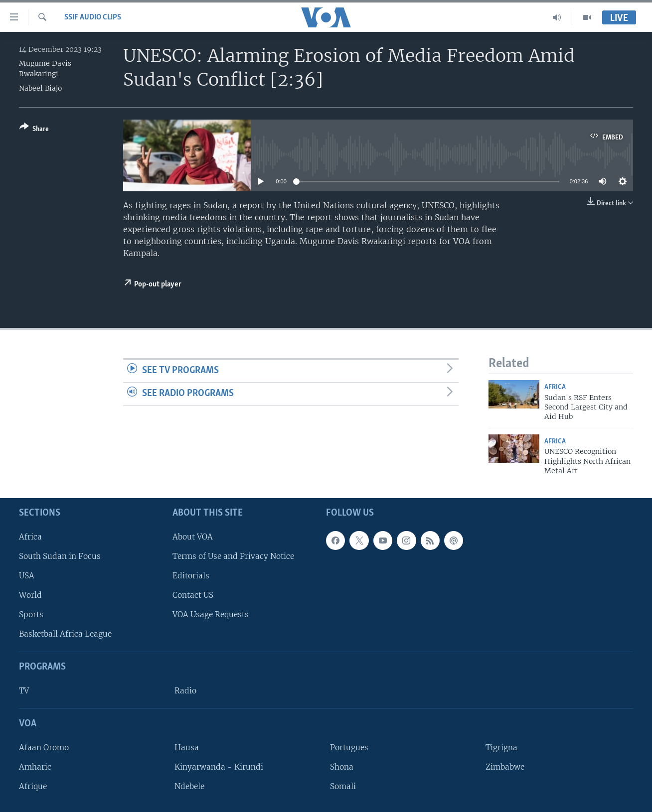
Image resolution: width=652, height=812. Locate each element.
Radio (185, 691)
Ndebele (189, 786)
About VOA (193, 536)
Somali (343, 786)
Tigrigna (501, 747)
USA (27, 576)
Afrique (33, 786)
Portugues (349, 747)
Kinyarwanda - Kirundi (219, 767)
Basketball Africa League (65, 634)
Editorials (191, 576)
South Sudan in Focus (60, 556)
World (30, 595)
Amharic (35, 767)
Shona (342, 767)
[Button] (34, 130)
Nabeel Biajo (40, 88)
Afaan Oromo (44, 747)
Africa (555, 387)
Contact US (193, 595)
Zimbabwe (505, 767)
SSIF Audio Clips (93, 17)
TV (24, 691)
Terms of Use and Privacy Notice (233, 556)
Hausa (187, 747)
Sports (31, 614)
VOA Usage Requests (211, 614)
